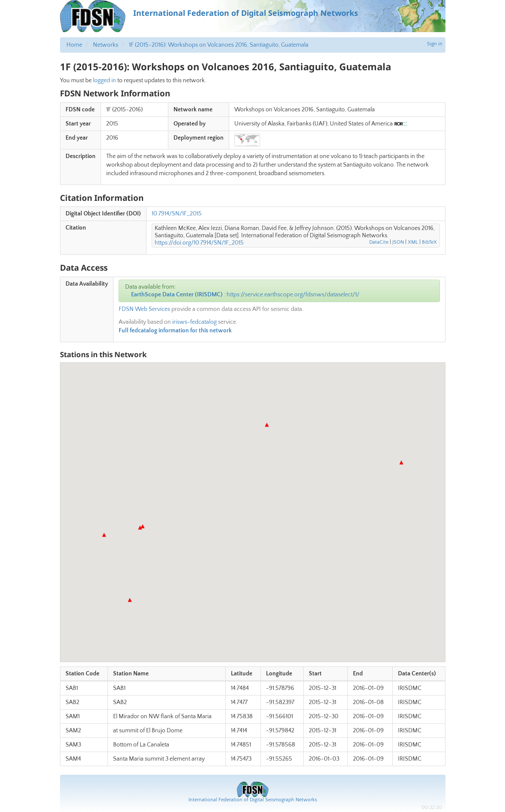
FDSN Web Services (144, 309)
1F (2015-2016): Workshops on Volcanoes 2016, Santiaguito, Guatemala (219, 45)
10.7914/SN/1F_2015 (177, 214)
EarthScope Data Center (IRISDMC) (177, 295)
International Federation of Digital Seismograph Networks (253, 800)
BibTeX (429, 242)
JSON (398, 242)
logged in (105, 81)
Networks (106, 45)
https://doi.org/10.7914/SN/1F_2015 (199, 243)
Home (74, 45)
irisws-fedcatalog (194, 322)
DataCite (379, 242)
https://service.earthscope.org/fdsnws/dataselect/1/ (293, 295)
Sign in (435, 44)
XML (413, 242)
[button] (140, 528)
